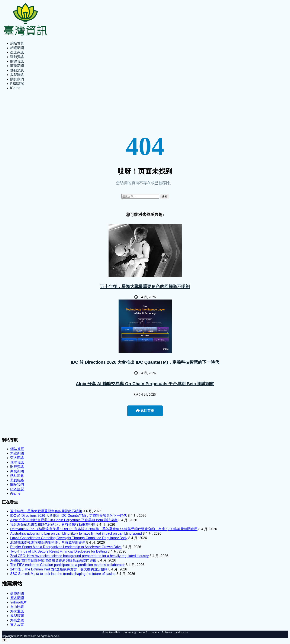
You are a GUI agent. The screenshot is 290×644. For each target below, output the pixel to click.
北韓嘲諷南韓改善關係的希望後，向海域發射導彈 (48, 542)
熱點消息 (17, 70)
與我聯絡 (17, 75)
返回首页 (145, 411)
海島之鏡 (17, 620)
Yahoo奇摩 (18, 602)
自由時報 (17, 607)
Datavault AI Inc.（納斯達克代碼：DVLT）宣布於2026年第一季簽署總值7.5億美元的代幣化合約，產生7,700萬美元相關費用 (104, 529)
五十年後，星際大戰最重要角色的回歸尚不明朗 (145, 287)
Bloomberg (129, 632)
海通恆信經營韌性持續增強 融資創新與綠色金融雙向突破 (53, 560)
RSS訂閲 (17, 84)
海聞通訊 (17, 611)
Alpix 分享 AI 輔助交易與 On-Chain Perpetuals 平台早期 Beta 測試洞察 (145, 384)
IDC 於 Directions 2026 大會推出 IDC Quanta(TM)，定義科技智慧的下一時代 (145, 362)
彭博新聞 (17, 593)
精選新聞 (17, 48)
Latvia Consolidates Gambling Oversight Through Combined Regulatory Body (69, 538)
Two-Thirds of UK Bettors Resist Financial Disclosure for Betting (59, 551)
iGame (15, 88)
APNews (167, 632)
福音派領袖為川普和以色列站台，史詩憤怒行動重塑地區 (53, 525)
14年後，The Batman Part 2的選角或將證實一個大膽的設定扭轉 (59, 569)
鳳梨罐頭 (17, 616)
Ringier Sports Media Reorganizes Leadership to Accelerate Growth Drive (66, 547)
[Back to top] (4, 640)
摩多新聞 (17, 598)
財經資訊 (17, 61)
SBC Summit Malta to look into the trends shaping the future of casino (63, 574)
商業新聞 (17, 66)
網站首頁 (17, 43)
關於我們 (17, 79)
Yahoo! (143, 632)
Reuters (154, 632)
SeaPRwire (181, 632)
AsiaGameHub (111, 632)
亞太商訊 (17, 52)
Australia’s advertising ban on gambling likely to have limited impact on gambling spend (76, 533)
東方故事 (17, 625)
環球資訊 (17, 57)
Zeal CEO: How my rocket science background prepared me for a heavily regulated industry (79, 556)
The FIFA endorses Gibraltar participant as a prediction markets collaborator (67, 565)
